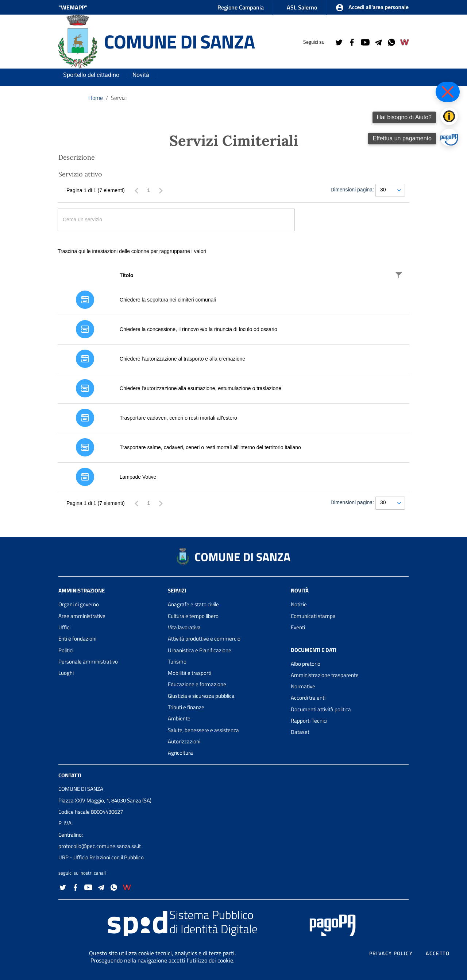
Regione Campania (241, 7)
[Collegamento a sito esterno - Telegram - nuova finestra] (378, 42)
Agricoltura (180, 753)
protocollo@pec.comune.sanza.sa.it (100, 846)
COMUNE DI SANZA (179, 41)
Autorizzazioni (184, 741)
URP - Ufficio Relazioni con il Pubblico (101, 857)
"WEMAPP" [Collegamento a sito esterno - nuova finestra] (73, 7)
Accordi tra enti (308, 698)
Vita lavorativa (184, 627)
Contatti (70, 775)
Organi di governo (79, 604)
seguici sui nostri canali (82, 873)
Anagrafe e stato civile (193, 604)
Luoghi (66, 673)
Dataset (300, 732)
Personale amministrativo (88, 662)
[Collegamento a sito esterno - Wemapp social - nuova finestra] (404, 42)
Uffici (64, 627)
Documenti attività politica (321, 709)
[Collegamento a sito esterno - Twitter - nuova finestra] (339, 42)
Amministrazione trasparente (325, 675)
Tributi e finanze (186, 707)
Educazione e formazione (197, 684)
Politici (66, 650)
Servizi (119, 98)
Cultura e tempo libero (193, 616)
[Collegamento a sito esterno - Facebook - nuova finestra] (352, 42)
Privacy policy (391, 953)
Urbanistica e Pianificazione (200, 650)
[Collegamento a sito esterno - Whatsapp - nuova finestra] (391, 42)
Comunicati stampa (313, 616)
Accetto (438, 953)
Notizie (299, 604)
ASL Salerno (302, 7)
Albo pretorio (306, 664)
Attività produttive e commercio (204, 639)
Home (96, 98)
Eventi (298, 627)
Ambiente (179, 718)
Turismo (177, 662)
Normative (303, 686)
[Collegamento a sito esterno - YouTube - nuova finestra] (365, 42)
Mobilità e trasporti (190, 673)
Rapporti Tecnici (309, 721)
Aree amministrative (82, 616)
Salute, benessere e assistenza (203, 730)
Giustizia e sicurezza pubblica (201, 696)
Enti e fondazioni (77, 639)
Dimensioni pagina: (352, 190)
